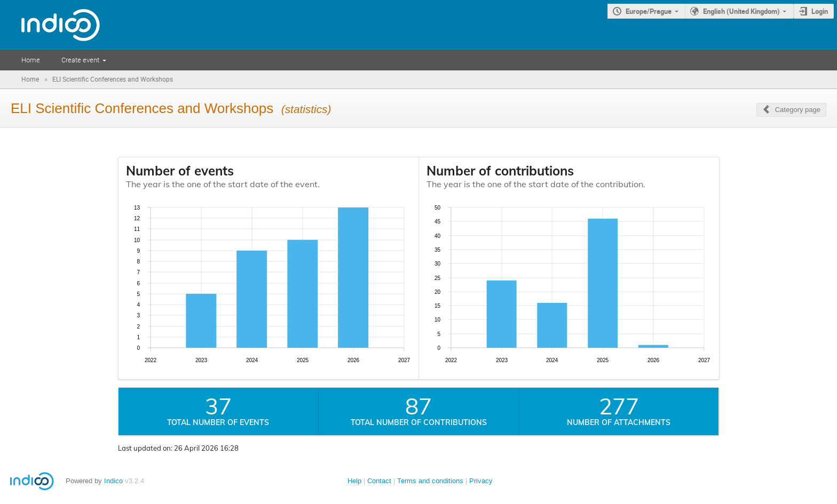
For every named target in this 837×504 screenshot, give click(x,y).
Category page (798, 110)
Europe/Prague (649, 11)
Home (31, 60)
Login (820, 11)
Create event (80, 60)
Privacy (481, 481)
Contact (379, 481)
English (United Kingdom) (741, 11)
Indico (113, 481)
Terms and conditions (430, 481)
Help (354, 481)
